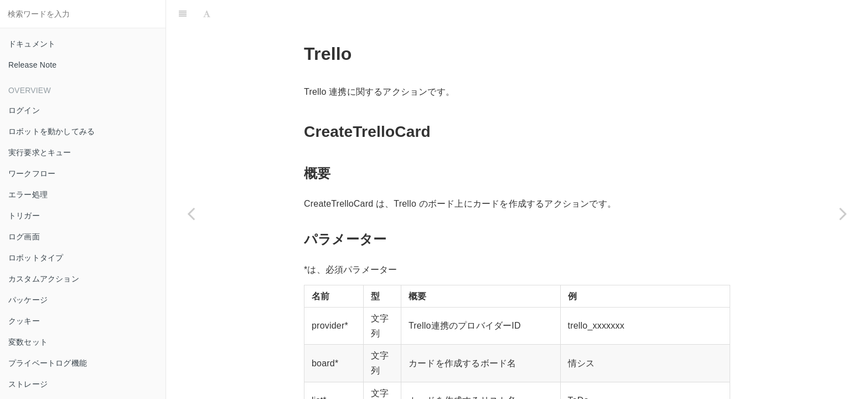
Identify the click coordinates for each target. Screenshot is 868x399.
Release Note (32, 65)
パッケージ (28, 300)
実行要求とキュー (40, 152)
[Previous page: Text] (191, 213)
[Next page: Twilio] (843, 213)
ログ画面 (24, 237)
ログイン (24, 110)
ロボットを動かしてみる (51, 131)
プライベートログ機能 (48, 363)
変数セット (28, 342)
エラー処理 (28, 195)
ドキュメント (32, 44)
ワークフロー (32, 173)
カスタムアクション (44, 279)
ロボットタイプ (36, 258)
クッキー (24, 321)
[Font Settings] (207, 14)
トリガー (24, 216)
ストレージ (28, 384)
